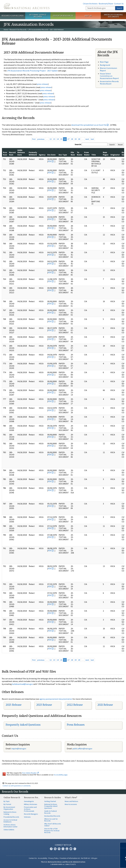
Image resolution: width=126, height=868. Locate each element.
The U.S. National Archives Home (27, 6)
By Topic (7, 801)
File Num (73, 153)
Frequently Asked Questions (23, 725)
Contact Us (119, 4)
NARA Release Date (21, 152)
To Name (80, 153)
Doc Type (63, 155)
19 (76, 139)
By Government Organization (9, 808)
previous (41, 139)
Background (105, 65)
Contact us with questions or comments (17, 786)
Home (6, 30)
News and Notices (71, 801)
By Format (7, 804)
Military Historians (31, 804)
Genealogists (29, 801)
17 (68, 139)
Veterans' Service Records (38, 16)
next (87, 139)
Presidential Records (11, 817)
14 (58, 139)
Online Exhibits (9, 830)
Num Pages (106, 153)
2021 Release (105, 705)
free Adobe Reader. (30, 773)
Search (119, 8)
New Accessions (71, 804)
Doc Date (51, 155)
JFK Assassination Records (38, 30)
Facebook (51, 849)
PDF (50, 161)
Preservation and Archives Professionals (30, 809)
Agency (42, 155)
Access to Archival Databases (10, 821)
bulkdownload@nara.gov (23, 684)
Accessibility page (61, 775)
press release (42, 84)
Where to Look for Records (51, 820)
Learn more (104, 864)
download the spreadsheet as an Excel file (89, 125)
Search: (78, 144)
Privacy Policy (53, 858)
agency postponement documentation (56, 699)
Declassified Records (52, 816)
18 (72, 139)
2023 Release (44, 705)
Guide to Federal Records (50, 812)
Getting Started (50, 801)
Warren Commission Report (108, 69)
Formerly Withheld (33, 153)
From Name (87, 153)
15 (61, 139)
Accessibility (43, 858)
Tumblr (63, 849)
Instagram (59, 849)
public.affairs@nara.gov (82, 749)
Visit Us (88, 16)
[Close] (123, 845)
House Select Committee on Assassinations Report (109, 76)
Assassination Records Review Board (109, 83)
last (92, 139)
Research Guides (53, 797)
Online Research (12, 797)
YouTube (67, 849)
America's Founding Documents (113, 16)
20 (79, 139)
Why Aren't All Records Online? (53, 825)
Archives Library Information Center (11, 826)
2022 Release (75, 705)
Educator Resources (63, 16)
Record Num (12, 153)
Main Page (104, 62)
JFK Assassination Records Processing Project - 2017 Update (32, 71)
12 (51, 139)
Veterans (27, 817)
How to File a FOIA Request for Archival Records (52, 831)
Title (94, 155)
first (34, 139)
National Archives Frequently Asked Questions (51, 806)
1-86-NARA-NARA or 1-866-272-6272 (63, 864)
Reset (120, 145)
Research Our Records (13, 16)
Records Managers (31, 814)
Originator (115, 155)
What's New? (71, 797)
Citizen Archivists (90, 4)
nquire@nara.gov (19, 749)
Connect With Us (63, 845)
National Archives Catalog (10, 813)
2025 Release (14, 705)
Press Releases (76, 725)
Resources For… (32, 797)
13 (54, 139)
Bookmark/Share (106, 4)
